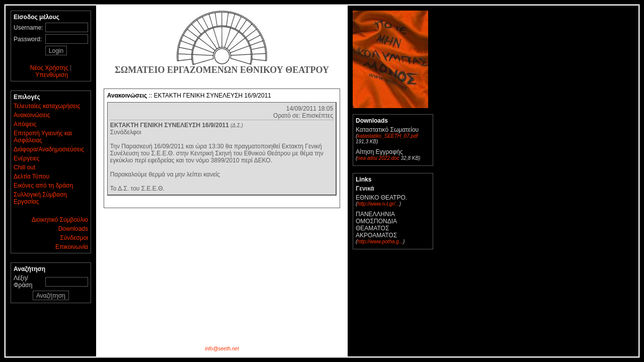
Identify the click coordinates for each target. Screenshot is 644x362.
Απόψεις (25, 124)
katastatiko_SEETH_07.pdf (387, 136)
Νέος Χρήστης (49, 68)
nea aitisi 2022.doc (378, 158)
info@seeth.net (222, 349)
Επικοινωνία (72, 247)
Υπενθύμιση (52, 75)
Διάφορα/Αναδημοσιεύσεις (49, 149)
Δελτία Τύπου (31, 176)
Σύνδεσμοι (74, 238)
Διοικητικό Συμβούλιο (60, 220)
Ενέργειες (26, 158)
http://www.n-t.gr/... (378, 204)
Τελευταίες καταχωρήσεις (47, 106)
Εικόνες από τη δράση (43, 186)
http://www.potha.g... (380, 242)
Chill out (24, 167)
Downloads (73, 229)
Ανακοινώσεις (32, 115)
